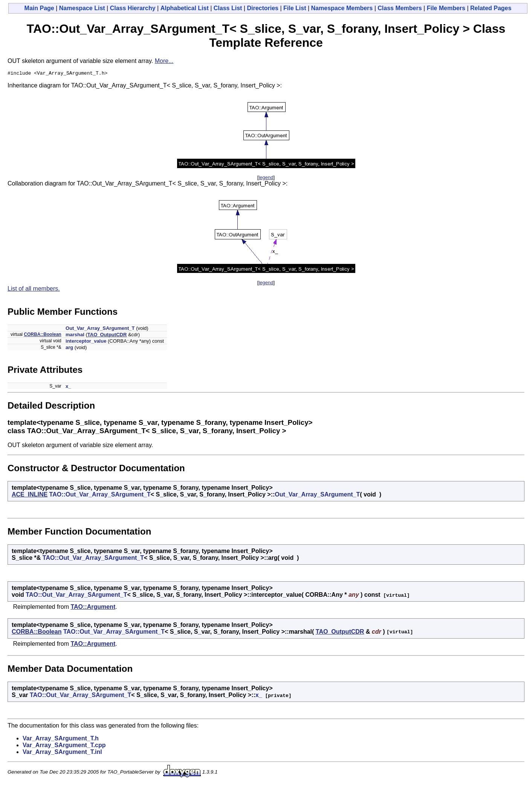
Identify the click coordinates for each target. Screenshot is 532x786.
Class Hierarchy (133, 8)
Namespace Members (342, 8)
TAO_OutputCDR (107, 336)
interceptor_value (86, 342)
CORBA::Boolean (42, 336)
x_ (68, 387)
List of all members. (34, 290)
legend (266, 178)
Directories (263, 8)
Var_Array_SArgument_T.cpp (64, 746)
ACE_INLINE (30, 496)
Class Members (400, 8)
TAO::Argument (93, 608)
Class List (228, 8)
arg (69, 349)
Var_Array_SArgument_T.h (61, 739)
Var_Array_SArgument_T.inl (62, 753)
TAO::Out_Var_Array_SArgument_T (100, 496)
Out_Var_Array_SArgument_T (100, 329)
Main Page (39, 8)
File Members (446, 8)
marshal (75, 336)
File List (295, 8)
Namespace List (82, 8)
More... (164, 61)
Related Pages (491, 8)
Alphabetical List (185, 8)
